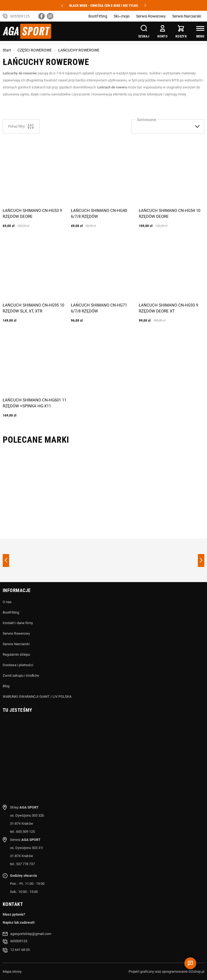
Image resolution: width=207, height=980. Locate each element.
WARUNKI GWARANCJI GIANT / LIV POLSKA (37, 697)
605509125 (20, 16)
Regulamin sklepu (16, 654)
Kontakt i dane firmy (18, 623)
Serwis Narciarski (187, 16)
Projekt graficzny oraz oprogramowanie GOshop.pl (166, 972)
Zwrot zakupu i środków (21, 675)
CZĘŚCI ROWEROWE (35, 50)
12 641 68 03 (20, 950)
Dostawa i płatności (18, 665)
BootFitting (98, 16)
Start (7, 50)
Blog (6, 686)
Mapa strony (12, 972)
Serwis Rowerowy (151, 16)
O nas (7, 602)
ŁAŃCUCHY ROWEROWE (79, 50)
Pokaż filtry (21, 126)
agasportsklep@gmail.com (31, 934)
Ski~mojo (122, 16)
